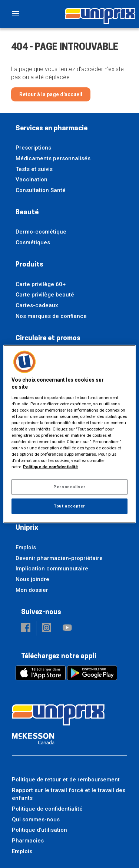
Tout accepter (69, 506)
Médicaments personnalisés (53, 158)
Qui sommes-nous (36, 820)
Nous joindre (32, 579)
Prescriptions (33, 148)
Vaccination (32, 180)
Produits (29, 265)
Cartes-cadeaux (37, 305)
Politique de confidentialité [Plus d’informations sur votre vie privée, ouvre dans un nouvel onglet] (50, 467)
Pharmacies (28, 841)
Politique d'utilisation (39, 830)
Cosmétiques (33, 242)
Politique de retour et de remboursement (66, 780)
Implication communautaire (52, 569)
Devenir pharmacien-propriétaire (59, 558)
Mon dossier (32, 590)
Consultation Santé (41, 190)
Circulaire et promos (48, 339)
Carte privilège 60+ (41, 284)
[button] (26, 628)
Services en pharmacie (52, 129)
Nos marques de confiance (51, 316)
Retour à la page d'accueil (51, 94)
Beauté (27, 213)
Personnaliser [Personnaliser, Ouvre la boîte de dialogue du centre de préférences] (69, 487)
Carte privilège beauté (45, 295)
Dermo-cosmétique (41, 232)
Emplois (26, 547)
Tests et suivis (34, 169)
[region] (69, 434)
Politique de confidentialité (47, 809)
